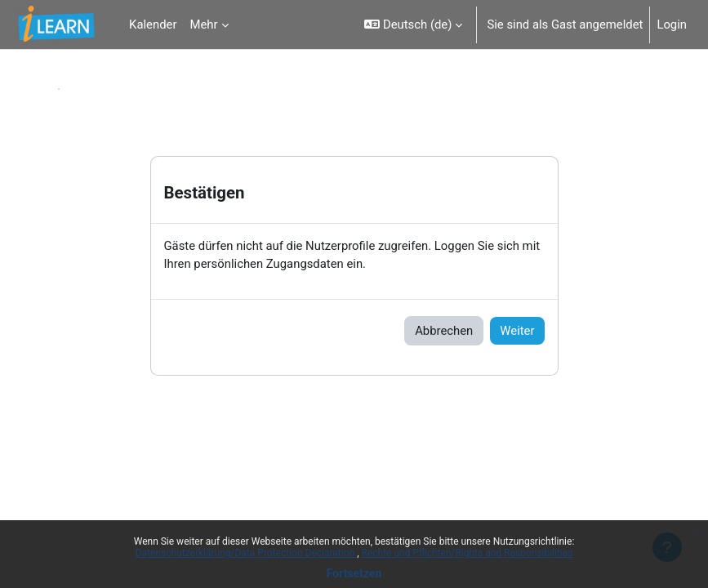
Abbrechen (444, 331)
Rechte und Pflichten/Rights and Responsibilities (468, 553)
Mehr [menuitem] (203, 24)
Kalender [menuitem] (153, 24)
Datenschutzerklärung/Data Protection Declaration (246, 553)
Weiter (517, 331)
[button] (413, 24)
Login (672, 24)
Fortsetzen (354, 573)
